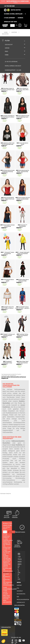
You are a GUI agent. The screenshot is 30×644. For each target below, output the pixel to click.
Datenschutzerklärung (10, 573)
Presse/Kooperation (23, 600)
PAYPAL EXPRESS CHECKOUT (13, 66)
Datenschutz (21, 602)
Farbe (15, 55)
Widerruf (20, 591)
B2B (18, 597)
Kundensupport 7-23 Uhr (13, 70)
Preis (15, 51)
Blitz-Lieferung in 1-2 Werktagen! (18, 1)
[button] (3, 641)
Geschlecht (15, 45)
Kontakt (19, 585)
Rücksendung (21, 594)
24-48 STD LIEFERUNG (11, 62)
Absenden (12, 532)
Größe (15, 48)
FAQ (18, 588)
